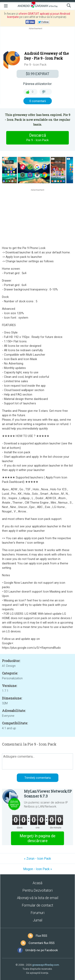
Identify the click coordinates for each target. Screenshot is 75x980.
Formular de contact (37, 905)
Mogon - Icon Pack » (38, 869)
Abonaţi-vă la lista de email (38, 898)
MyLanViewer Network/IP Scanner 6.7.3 (48, 794)
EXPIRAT (37, 74)
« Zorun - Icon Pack (37, 859)
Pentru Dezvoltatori (37, 890)
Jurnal (37, 920)
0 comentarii (38, 101)
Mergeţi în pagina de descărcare (37, 838)
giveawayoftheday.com (46, 965)
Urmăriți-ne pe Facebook (42, 950)
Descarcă (38, 138)
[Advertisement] (37, 40)
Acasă (37, 883)
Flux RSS (41, 936)
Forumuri (37, 913)
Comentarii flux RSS (42, 943)
